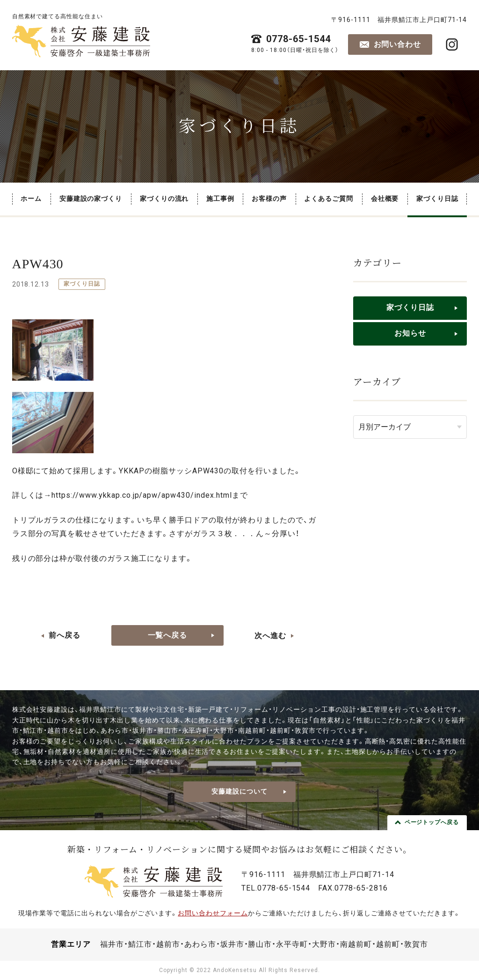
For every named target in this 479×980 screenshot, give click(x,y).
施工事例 (220, 199)
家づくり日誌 (437, 199)
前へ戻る (65, 635)
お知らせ (410, 333)
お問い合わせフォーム (213, 913)
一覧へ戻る (168, 635)
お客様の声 (269, 199)
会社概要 (385, 199)
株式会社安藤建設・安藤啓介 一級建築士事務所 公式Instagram (452, 44)
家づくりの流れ (164, 199)
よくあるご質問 (329, 199)
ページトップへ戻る (432, 822)
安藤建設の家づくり (91, 199)
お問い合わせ (398, 44)
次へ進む (270, 636)
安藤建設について (239, 791)
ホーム (31, 199)
